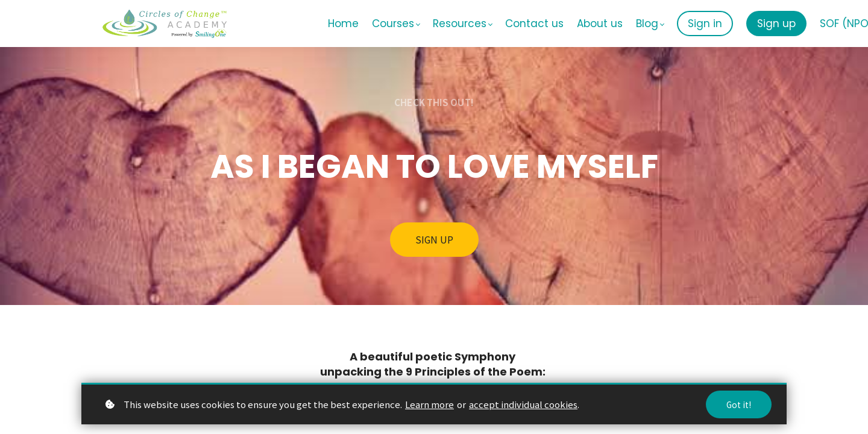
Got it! (738, 404)
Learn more (429, 404)
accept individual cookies (523, 404)
